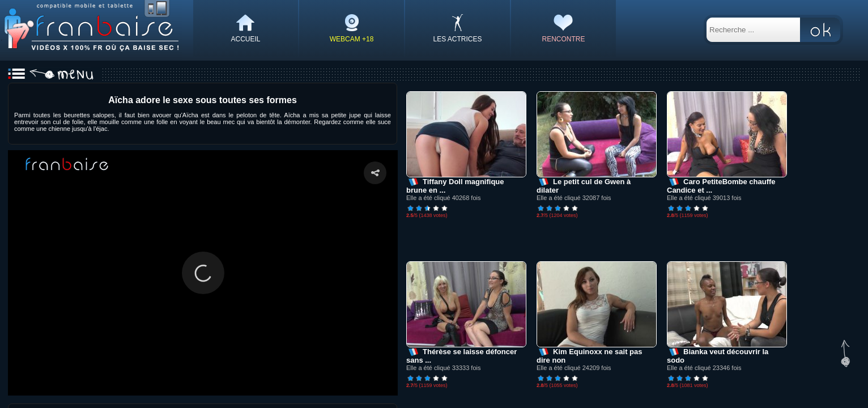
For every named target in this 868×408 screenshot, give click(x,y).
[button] (203, 273)
